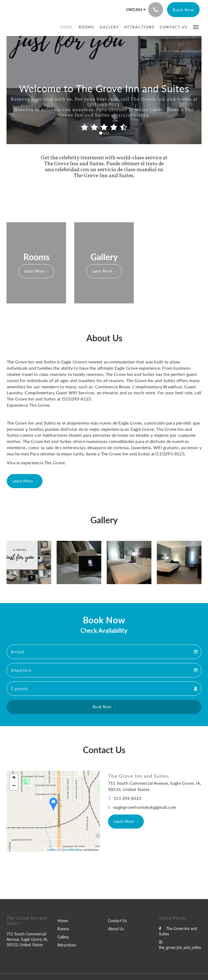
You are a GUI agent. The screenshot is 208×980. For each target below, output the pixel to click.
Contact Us (117, 921)
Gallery (63, 937)
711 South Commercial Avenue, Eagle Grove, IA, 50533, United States (27, 939)
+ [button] (14, 778)
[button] (196, 27)
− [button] (14, 786)
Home (63, 921)
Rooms (63, 929)
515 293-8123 (127, 798)
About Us (116, 929)
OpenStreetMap (72, 850)
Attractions (67, 945)
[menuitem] (68, 27)
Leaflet (51, 850)
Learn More (34, 271)
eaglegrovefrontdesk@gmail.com (145, 807)
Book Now (102, 707)
